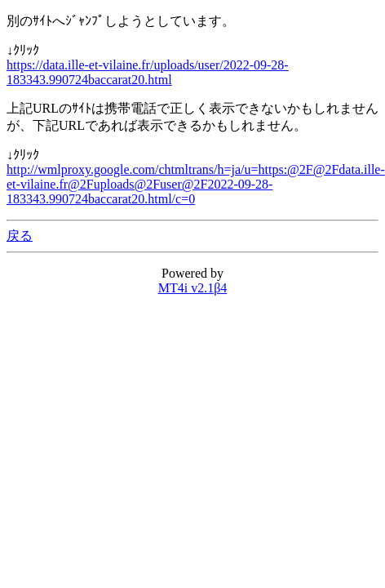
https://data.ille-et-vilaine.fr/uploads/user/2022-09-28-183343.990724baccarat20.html (148, 72)
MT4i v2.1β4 (193, 288)
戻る (20, 236)
